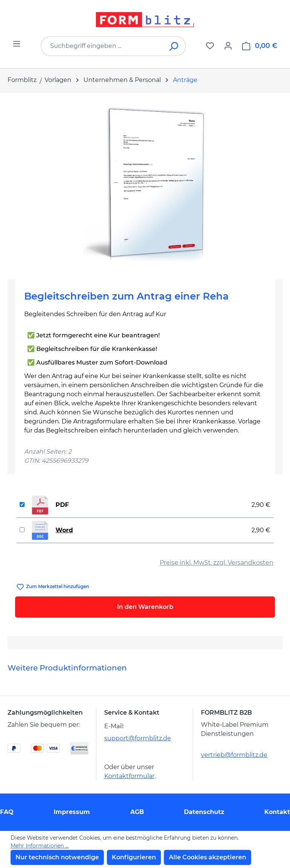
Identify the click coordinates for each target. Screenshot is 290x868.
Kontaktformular (129, 776)
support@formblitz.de (138, 738)
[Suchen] (174, 46)
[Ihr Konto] (228, 46)
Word (64, 530)
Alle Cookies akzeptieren (207, 857)
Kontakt (277, 812)
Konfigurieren (134, 857)
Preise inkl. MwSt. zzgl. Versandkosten (217, 563)
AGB (137, 812)
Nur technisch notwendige (57, 857)
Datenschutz (204, 812)
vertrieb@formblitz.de (234, 755)
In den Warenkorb (145, 607)
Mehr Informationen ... (40, 846)
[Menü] (17, 44)
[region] (145, 183)
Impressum (72, 812)
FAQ (7, 812)
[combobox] (102, 46)
